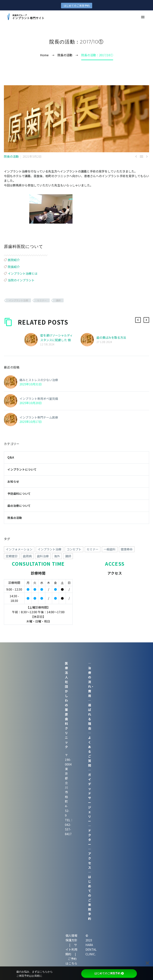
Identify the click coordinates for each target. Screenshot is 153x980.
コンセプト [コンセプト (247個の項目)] (74, 549)
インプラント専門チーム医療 (39, 417)
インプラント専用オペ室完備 (39, 399)
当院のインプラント (21, 280)
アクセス (90, 860)
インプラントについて (22, 469)
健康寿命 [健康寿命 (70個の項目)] (127, 549)
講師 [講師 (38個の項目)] (68, 556)
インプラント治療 (18, 300)
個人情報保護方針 (71, 938)
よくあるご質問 (90, 751)
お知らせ (13, 481)
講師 (58, 300)
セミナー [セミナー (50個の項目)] (93, 549)
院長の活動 (11, 156)
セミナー (42, 300)
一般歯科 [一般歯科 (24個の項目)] (110, 549)
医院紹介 (14, 260)
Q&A (11, 457)
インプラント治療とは (23, 273)
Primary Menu (143, 17)
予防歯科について (19, 494)
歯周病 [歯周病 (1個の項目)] (27, 556)
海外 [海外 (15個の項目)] (57, 556)
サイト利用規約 (71, 949)
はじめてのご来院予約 (77, 6)
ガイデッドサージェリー (90, 798)
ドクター (90, 837)
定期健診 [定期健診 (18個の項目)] (12, 556)
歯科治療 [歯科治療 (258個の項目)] (43, 556)
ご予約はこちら (71, 961)
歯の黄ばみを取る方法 (111, 337)
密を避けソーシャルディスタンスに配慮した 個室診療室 (56, 340)
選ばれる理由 (90, 717)
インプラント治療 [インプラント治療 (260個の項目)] (50, 549)
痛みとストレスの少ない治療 (39, 380)
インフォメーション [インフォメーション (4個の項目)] (19, 549)
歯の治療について (19, 506)
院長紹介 (14, 267)
